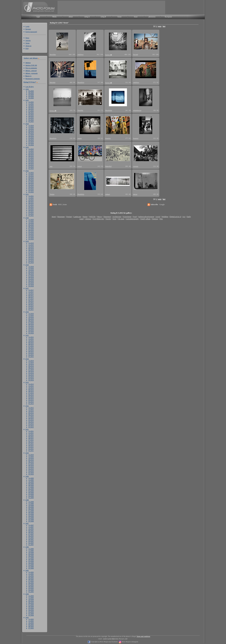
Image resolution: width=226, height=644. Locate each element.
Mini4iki (53, 82)
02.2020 (31, 237)
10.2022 (31, 176)
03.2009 (31, 494)
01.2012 (31, 427)
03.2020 (31, 235)
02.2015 (31, 355)
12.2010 (31, 455)
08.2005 (31, 579)
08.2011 (31, 438)
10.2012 (31, 411)
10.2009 (31, 482)
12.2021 (31, 196)
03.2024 (31, 141)
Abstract (88, 219)
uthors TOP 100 (31, 65)
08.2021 (31, 203)
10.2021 (31, 199)
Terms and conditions (143, 636)
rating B (103, 17)
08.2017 (31, 297)
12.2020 (31, 219)
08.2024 (31, 132)
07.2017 (31, 299)
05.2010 (31, 467)
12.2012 (31, 408)
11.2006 (31, 550)
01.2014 (31, 380)
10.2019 (31, 247)
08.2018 (31, 274)
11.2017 (31, 292)
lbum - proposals (32, 73)
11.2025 (31, 104)
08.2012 (31, 415)
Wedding (165, 217)
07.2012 (31, 416)
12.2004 (31, 596)
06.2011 (31, 442)
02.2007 (31, 543)
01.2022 (31, 192)
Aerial (158, 217)
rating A (87, 17)
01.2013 (31, 404)
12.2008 (31, 502)
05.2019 (31, 255)
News (27, 38)
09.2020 (31, 225)
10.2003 (31, 623)
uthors (28, 63)
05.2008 (31, 514)
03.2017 (31, 306)
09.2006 (31, 554)
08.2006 (31, 556)
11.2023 (31, 151)
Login (27, 26)
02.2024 (31, 143)
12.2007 (31, 525)
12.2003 (31, 619)
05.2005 (31, 585)
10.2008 (31, 505)
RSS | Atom (62, 205)
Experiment (127, 217)
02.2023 (31, 167)
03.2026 (31, 94)
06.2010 (31, 465)
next (160, 26)
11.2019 (31, 245)
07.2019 (31, 252)
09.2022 (31, 178)
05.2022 (31, 185)
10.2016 (31, 317)
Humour (155, 219)
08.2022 (31, 180)
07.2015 (31, 346)
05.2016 (31, 326)
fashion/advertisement (146, 217)
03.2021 (31, 212)
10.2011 (31, 435)
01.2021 (31, 215)
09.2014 (31, 366)
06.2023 (31, 160)
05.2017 (31, 302)
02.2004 (31, 613)
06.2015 (31, 348)
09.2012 (31, 413)
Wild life (93, 217)
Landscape (77, 217)
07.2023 (31, 158)
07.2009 (31, 487)
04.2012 (31, 422)
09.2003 (31, 624)
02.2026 (31, 96)
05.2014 (31, 373)
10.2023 (31, 152)
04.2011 (31, 445)
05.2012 (31, 420)
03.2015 (31, 353)
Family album (145, 219)
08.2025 (31, 109)
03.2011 (31, 447)
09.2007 (31, 530)
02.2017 (31, 308)
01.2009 (31, 498)
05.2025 (31, 114)
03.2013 (31, 400)
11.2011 (31, 433)
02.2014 (31, 378)
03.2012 (31, 424)
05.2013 (31, 396)
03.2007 (31, 541)
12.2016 (31, 313)
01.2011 (31, 451)
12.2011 (31, 431)
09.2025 (31, 107)
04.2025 (31, 116)
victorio (136, 166)
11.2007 (31, 527)
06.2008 (31, 512)
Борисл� (109, 55)
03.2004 (31, 612)
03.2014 (31, 376)
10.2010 (31, 458)
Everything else (98, 219)
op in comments (31, 68)
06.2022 (31, 183)
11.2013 (31, 386)
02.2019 (31, 261)
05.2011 (31, 443)
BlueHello (81, 82)
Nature (85, 217)
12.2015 (31, 337)
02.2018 (31, 284)
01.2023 (31, 168)
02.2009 (31, 496)
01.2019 (31, 262)
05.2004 (31, 608)
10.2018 (31, 270)
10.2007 (31, 529)
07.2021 (31, 205)
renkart (108, 194)
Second (135, 54)
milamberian (137, 110)
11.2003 (31, 621)
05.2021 (31, 208)
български (168, 17)
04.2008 (31, 516)
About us (28, 46)
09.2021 (31, 201)
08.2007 (31, 532)
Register (28, 29)
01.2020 (31, 239)
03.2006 (31, 565)
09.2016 (31, 319)
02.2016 (31, 331)
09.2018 (31, 272)
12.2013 (31, 384)
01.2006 (31, 568)
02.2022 (31, 190)
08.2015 (31, 344)
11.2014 (31, 362)
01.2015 (31, 357)
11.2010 (31, 456)
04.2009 (31, 492)
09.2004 (31, 601)
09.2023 (31, 154)
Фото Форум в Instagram (130, 642)
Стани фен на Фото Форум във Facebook (104, 642)
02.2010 (31, 472)
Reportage (61, 217)
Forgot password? (31, 32)
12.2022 (31, 172)
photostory (152, 17)
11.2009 (31, 480)
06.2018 (31, 277)
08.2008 (31, 509)
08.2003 (31, 626)
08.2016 (31, 321)
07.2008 (31, 510)
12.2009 (31, 478)
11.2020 (31, 221)
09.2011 (31, 436)
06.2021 (31, 207)
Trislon (52, 194)
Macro (99, 217)
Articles (28, 40)
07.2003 (31, 628)
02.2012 (31, 425)
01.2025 (31, 121)
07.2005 (31, 581)
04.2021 (31, 210)
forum (120, 17)
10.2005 (31, 576)
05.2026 (31, 91)
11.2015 (31, 339)
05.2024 (31, 138)
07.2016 (31, 322)
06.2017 (31, 301)
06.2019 (31, 254)
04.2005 (31, 586)
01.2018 (31, 286)
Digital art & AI (175, 217)
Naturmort (107, 217)
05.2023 (31, 161)
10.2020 (31, 223)
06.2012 (31, 418)
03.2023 (31, 165)
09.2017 (31, 295)
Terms (27, 43)
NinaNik (80, 110)
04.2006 (31, 563)
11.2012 (31, 409)
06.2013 (31, 395)
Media (54, 17)
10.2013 (31, 388)
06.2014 (31, 371)
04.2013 (31, 398)
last (164, 26)
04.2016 (31, 328)
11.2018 (31, 268)
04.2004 (31, 610)
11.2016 (31, 315)
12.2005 (31, 572)
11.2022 (31, 174)
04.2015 (31, 351)
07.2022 (31, 181)
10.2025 (31, 105)
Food (135, 217)
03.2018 (31, 282)
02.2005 (31, 590)
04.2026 (31, 93)
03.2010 (31, 471)
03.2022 (31, 188)
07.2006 (31, 557)
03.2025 (31, 118)
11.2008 (31, 503)
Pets (161, 219)
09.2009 (31, 483)
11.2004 (31, 597)
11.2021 (31, 198)
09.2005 (31, 577)
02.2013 (31, 402)
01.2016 (31, 333)
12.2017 (31, 290)
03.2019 (31, 259)
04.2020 (31, 234)
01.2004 (31, 615)
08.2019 (31, 250)
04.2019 (31, 257)
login (38, 17)
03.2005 (31, 588)
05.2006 (31, 561)
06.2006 (31, 559)
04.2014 (31, 375)
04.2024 (31, 140)
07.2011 (31, 440)
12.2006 (31, 549)
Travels (108, 219)
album (71, 17)
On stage (121, 219)
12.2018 (31, 266)
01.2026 (31, 98)
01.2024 (31, 145)
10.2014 (31, 364)
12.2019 (31, 243)
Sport (114, 219)
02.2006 (31, 566)
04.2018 (31, 281)
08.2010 (31, 462)
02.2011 (31, 449)
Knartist (108, 138)
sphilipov (81, 54)
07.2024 (31, 134)
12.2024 (31, 125)
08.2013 (31, 391)
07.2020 (31, 228)
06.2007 (31, 536)
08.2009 (31, 485)
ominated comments (33, 79)
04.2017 (31, 304)
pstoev (80, 138)
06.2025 (31, 113)
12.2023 (31, 149)
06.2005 (31, 583)
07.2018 (31, 275)
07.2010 (31, 463)
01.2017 (31, 310)
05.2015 (31, 349)
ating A (28, 76)
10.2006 (31, 552)
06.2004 (31, 606)
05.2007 (31, 538)
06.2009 (31, 489)
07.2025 (31, 111)
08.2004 (31, 603)
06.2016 (31, 324)
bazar (136, 17)
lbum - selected (31, 71)
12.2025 (31, 102)
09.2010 (31, 460)
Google (162, 205)
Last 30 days (30, 87)
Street (54, 217)
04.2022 (31, 187)
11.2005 (31, 574)
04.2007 (31, 539)
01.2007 (31, 545)
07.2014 (31, 369)
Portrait (69, 217)
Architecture (117, 217)
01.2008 (31, 521)
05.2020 (31, 232)
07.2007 (31, 534)
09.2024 (31, 131)
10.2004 (31, 599)
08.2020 (31, 227)
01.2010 (31, 474)
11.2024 (31, 127)
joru (51, 166)
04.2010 (31, 469)
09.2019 (31, 248)
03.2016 (31, 329)
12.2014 (31, 361)
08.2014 (31, 368)
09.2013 (31, 389)
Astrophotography (132, 219)
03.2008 (31, 518)
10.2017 (31, 294)
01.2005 (31, 592)
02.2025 (31, 120)
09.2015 (31, 342)
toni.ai (80, 166)
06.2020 (31, 230)
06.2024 (31, 136)
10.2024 (31, 129)
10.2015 (31, 341)
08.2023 (31, 156)
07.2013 (31, 393)
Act (184, 217)
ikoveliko (53, 54)
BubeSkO (108, 166)
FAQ (27, 48)
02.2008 (31, 519)
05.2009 (31, 491)
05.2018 (31, 279)
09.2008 (31, 507)
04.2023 (31, 163)
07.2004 (31, 605)
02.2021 (31, 214)
